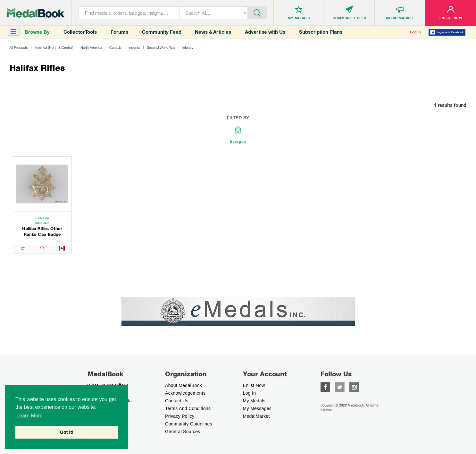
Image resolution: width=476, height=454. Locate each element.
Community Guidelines (189, 424)
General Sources (183, 432)
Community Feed (162, 32)
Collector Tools (80, 32)
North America (91, 47)
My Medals (254, 401)
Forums (119, 32)
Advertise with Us (265, 32)
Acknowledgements (185, 393)
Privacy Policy (180, 416)
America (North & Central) (54, 47)
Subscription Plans (321, 32)
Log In (250, 393)
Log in (415, 32)
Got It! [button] (67, 432)
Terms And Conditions (188, 408)
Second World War (161, 47)
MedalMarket (256, 416)
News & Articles (213, 32)
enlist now (254, 385)
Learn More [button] (29, 416)
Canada (115, 47)
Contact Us (177, 401)
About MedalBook (184, 385)
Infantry (188, 47)
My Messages (257, 408)
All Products (19, 47)
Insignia (134, 47)
